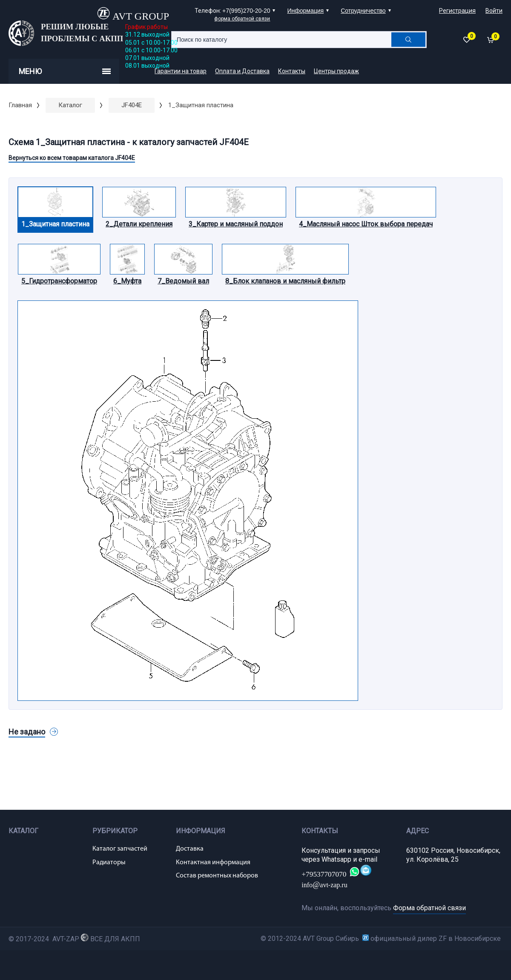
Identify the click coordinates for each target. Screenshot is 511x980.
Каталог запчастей (120, 849)
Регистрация (457, 11)
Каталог (70, 105)
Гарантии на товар (181, 71)
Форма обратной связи (429, 908)
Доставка (190, 849)
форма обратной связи (242, 19)
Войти (494, 11)
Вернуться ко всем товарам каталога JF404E (72, 158)
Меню (65, 71)
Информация (305, 11)
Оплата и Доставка (242, 71)
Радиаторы (109, 863)
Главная (20, 105)
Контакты (292, 71)
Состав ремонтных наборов (217, 876)
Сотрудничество (363, 11)
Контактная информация (213, 863)
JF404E (132, 105)
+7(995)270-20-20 (246, 11)
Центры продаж (336, 71)
